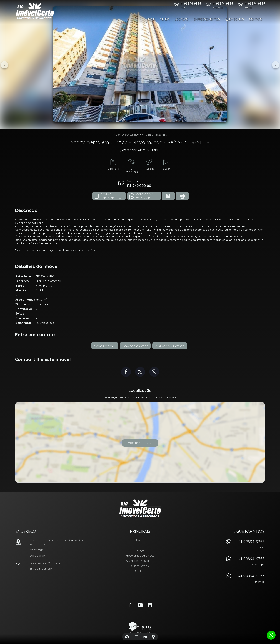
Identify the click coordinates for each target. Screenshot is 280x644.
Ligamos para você (135, 346)
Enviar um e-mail (105, 346)
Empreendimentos (207, 19)
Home (151, 19)
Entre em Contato (41, 569)
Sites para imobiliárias (140, 632)
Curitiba (134, 135)
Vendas (124, 135)
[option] (140, 64)
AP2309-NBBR (161, 135)
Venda (165, 19)
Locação (182, 19)
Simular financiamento (111, 196)
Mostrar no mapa (140, 443)
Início (116, 135)
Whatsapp (154, 372)
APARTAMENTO (147, 135)
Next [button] (276, 65)
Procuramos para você (140, 556)
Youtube (140, 605)
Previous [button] (4, 65)
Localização (37, 556)
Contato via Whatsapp (145, 196)
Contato (256, 19)
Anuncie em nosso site (140, 561)
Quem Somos (234, 19)
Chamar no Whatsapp (170, 346)
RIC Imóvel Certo (140, 508)
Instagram (150, 605)
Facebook (126, 372)
